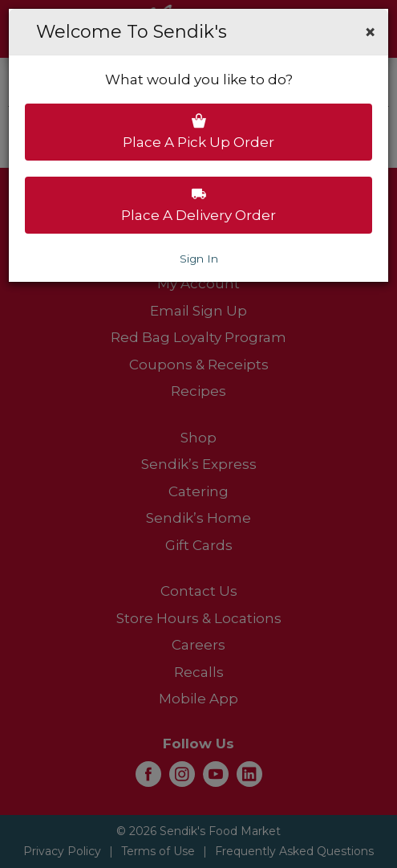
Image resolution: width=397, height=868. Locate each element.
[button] (370, 32)
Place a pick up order (198, 132)
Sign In (199, 259)
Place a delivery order (198, 205)
